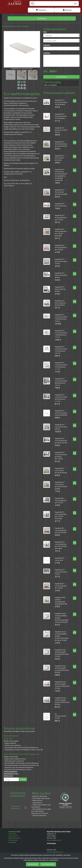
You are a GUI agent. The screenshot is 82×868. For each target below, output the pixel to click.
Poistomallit (12, 842)
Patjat (4, 26)
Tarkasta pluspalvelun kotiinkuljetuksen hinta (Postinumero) (11, 774)
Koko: (45, 32)
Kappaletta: (47, 45)
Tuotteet (42, 18)
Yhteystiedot (12, 834)
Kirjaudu (67, 10)
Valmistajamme (13, 836)
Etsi (75, 3)
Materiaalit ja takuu (14, 838)
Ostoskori (41, 10)
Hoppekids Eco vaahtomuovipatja (18, 26)
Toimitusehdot (13, 840)
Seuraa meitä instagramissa (19, 807)
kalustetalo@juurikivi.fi (54, 840)
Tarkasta (23, 779)
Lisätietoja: (47, 53)
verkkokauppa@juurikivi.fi (55, 852)
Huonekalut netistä (14, 832)
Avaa (75, 101)
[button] (6, 48)
